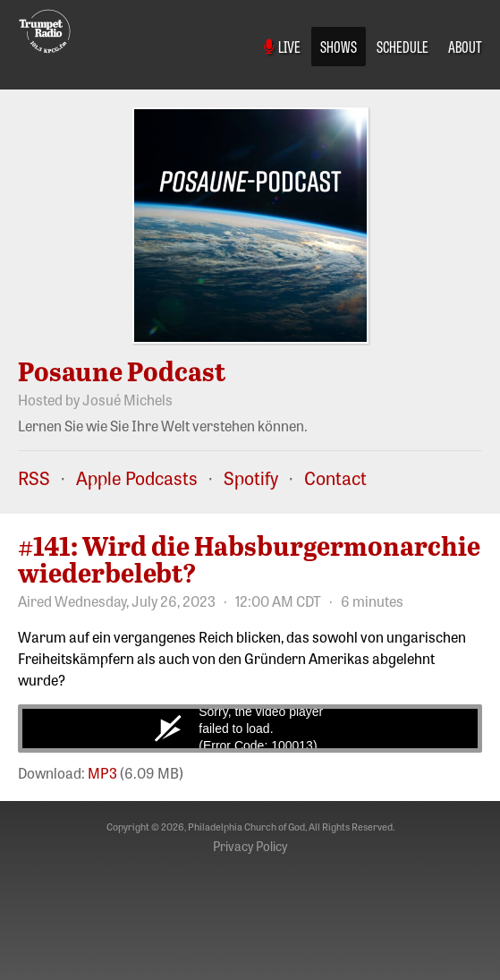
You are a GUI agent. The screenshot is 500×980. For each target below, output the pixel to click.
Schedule (403, 46)
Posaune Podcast (122, 371)
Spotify (251, 477)
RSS (34, 477)
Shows (339, 46)
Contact (335, 477)
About (465, 46)
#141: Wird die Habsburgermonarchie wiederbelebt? (249, 558)
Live (282, 46)
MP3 (102, 772)
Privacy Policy (250, 846)
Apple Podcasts (137, 477)
